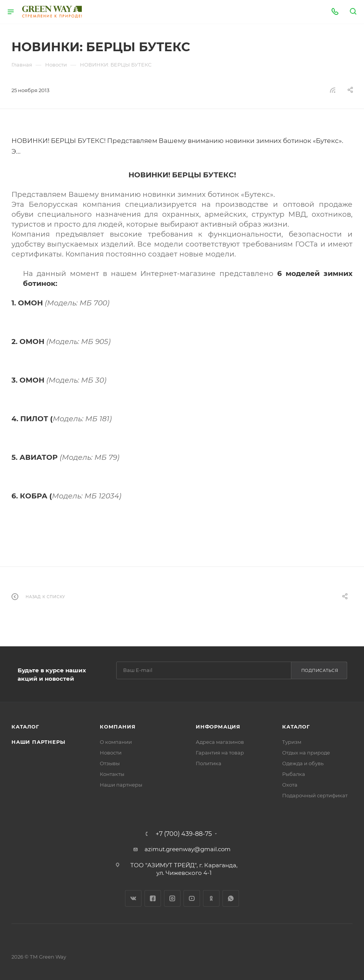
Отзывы (110, 763)
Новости (111, 753)
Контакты (112, 774)
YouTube (192, 898)
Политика (209, 763)
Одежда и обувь (303, 763)
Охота (290, 785)
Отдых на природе (306, 753)
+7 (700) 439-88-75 (184, 834)
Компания (118, 727)
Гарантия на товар (220, 753)
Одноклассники (211, 898)
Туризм (292, 742)
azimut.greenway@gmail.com (188, 849)
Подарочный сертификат (315, 795)
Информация (218, 727)
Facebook (153, 898)
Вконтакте (133, 898)
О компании (116, 742)
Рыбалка (294, 774)
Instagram (172, 898)
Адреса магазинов (220, 742)
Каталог (25, 727)
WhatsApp (231, 898)
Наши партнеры (38, 742)
